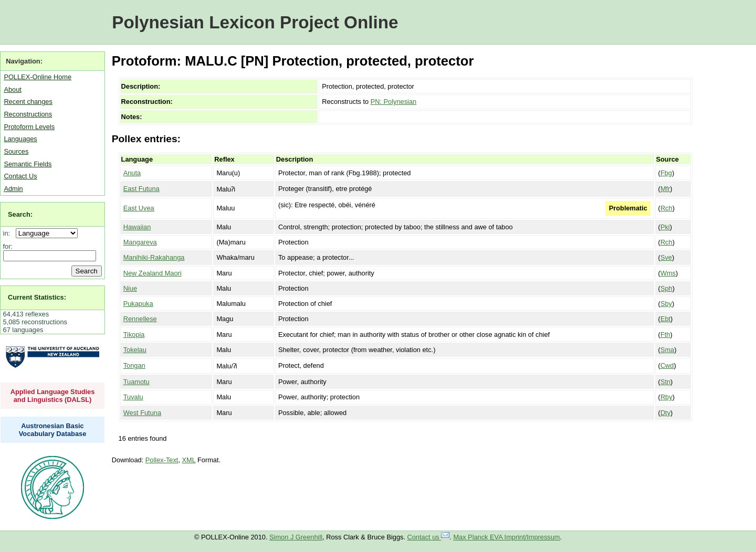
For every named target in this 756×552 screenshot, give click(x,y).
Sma (667, 350)
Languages (20, 139)
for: (8, 246)
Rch (666, 208)
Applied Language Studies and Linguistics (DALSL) (53, 396)
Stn (665, 382)
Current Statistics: (37, 297)
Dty (665, 413)
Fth (665, 335)
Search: (20, 214)
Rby (666, 397)
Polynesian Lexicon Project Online (255, 22)
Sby (666, 304)
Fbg (666, 173)
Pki (665, 227)
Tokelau (135, 350)
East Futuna (141, 189)
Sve (666, 257)
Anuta (132, 173)
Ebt (665, 319)
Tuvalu (133, 397)
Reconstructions (28, 114)
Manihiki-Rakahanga (154, 257)
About (12, 89)
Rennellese (140, 319)
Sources (16, 151)
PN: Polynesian (394, 102)
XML (189, 460)
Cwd (667, 365)
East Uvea (139, 208)
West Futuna (142, 413)
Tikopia (134, 335)
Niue (130, 288)
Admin (13, 189)
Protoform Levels (29, 127)
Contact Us (20, 176)
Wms (668, 273)
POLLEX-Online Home (38, 77)
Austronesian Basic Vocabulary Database (53, 430)
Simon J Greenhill (296, 537)
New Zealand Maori (153, 273)
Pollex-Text (162, 460)
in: (9, 233)
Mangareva (140, 242)
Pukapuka (138, 304)
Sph (666, 288)
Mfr (665, 189)
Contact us (429, 537)
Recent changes (28, 102)
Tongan (134, 365)
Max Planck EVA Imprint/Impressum (506, 537)
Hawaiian (137, 227)
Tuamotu (136, 382)
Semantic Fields (28, 164)
